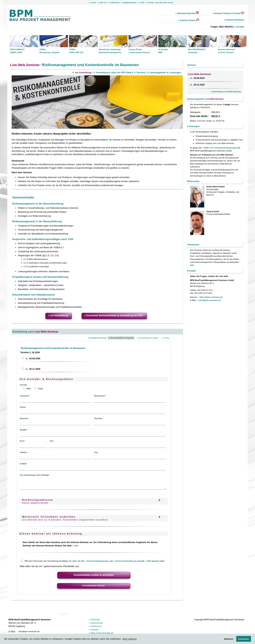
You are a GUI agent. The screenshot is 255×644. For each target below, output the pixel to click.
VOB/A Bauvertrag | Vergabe (49, 51)
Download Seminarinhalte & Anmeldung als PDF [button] (114, 316)
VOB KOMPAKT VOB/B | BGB (17, 51)
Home (93, 3)
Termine (140, 72)
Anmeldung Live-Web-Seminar (226, 92)
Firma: (23, 407)
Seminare (95, 620)
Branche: (24, 418)
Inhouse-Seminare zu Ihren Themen (226, 51)
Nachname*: (100, 396)
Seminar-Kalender (188, 13)
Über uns (103, 3)
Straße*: (24, 430)
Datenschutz (97, 623)
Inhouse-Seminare (235, 20)
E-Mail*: (24, 464)
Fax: (96, 452)
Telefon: (24, 452)
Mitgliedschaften (130, 3)
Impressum (96, 626)
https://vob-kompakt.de (102, 633)
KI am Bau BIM (163, 51)
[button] (94, 575)
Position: (99, 418)
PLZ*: (22, 441)
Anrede (23, 385)
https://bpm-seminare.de (211, 297)
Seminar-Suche (189, 20)
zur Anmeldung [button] (59, 316)
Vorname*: (25, 396)
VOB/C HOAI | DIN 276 (76, 51)
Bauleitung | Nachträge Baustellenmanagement (110, 51)
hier (76, 546)
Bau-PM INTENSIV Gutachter (197, 51)
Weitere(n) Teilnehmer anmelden (65, 518)
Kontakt (240, 27)
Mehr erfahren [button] (130, 639)
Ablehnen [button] (228, 639)
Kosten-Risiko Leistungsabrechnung (139, 51)
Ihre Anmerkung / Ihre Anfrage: (35, 475)
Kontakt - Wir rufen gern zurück (160, 3)
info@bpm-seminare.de (209, 300)
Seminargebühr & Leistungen (165, 72)
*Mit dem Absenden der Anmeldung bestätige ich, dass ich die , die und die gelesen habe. (93, 561)
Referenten (115, 3)
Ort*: (52, 441)
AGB (142, 3)
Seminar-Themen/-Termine (229, 13)
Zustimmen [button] (244, 639)
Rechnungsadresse (37, 501)
